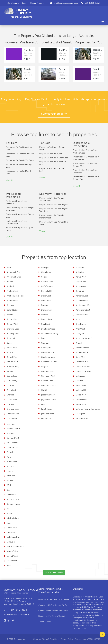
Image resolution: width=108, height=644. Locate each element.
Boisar (9, 343)
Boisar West (12, 348)
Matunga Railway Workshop (88, 409)
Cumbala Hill (47, 291)
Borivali (10, 352)
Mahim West (81, 385)
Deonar (45, 315)
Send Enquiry (13, 3)
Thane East (11, 532)
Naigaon (10, 433)
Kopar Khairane (83, 348)
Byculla (10, 371)
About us (37, 639)
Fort (43, 338)
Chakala (10, 385)
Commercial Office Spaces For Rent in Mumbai (54, 605)
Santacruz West (13, 504)
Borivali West (12, 362)
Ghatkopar (46, 348)
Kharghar (80, 333)
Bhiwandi (11, 338)
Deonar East (47, 319)
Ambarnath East (14, 272)
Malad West (81, 395)
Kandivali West (82, 300)
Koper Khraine (82, 352)
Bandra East (12, 319)
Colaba (44, 277)
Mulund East (12, 561)
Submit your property (54, 114)
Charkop (10, 395)
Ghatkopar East (48, 352)
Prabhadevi (12, 462)
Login (25, 3)
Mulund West (12, 556)
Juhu (43, 404)
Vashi (9, 523)
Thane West (12, 528)
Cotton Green (47, 282)
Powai (9, 513)
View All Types (45, 621)
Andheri (10, 286)
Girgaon (45, 366)
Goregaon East (48, 371)
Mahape (79, 381)
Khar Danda (81, 324)
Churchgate (46, 272)
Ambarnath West (14, 277)
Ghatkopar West (48, 357)
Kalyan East (81, 282)
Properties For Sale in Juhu (51, 154)
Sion (9, 490)
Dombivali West (48, 329)
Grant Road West (49, 385)
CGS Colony (12, 381)
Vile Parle (11, 476)
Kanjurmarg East (83, 310)
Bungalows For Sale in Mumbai (52, 616)
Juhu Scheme (47, 409)
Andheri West (13, 300)
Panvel (10, 452)
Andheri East (12, 291)
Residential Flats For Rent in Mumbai (54, 600)
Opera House (12, 447)
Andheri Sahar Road (16, 296)
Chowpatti (46, 267)
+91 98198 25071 (93, 3)
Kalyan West (81, 286)
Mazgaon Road (82, 418)
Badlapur (11, 305)
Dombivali (45, 324)
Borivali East (12, 357)
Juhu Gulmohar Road (15, 546)
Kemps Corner (82, 315)
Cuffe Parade (47, 286)
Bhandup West (13, 333)
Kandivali (80, 291)
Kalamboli (80, 267)
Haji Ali (44, 390)
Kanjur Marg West (83, 305)
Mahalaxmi (81, 376)
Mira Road (11, 424)
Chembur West (13, 414)
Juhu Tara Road (48, 414)
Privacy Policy (67, 639)
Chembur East (13, 409)
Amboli (10, 282)
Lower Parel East (83, 366)
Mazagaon (80, 414)
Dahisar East (47, 310)
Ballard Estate (13, 310)
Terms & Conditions (51, 639)
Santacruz (11, 466)
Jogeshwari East (48, 395)
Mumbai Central (13, 428)
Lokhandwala (82, 362)
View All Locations (54, 572)
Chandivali (11, 390)
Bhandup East (13, 329)
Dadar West (46, 300)
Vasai (9, 565)
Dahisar (45, 305)
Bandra (10, 315)
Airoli (9, 267)
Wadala (10, 481)
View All (9, 180)
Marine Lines (81, 400)
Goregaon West (48, 376)
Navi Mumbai (12, 443)
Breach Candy (13, 366)
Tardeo (10, 471)
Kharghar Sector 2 (84, 338)
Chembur (11, 404)
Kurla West (80, 357)
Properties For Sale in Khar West (54, 158)
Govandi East (47, 381)
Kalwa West (81, 277)
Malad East (11, 495)
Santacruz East (13, 499)
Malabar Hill (81, 390)
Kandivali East (82, 296)
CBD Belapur (12, 376)
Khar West (80, 329)
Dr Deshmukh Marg (50, 333)
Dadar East (46, 296)
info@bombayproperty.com (66, 3)
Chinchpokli (12, 418)
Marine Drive (12, 551)
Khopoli (79, 343)
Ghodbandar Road (49, 362)
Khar (78, 319)
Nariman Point (13, 438)
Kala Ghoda (46, 418)
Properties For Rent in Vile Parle (20, 160)
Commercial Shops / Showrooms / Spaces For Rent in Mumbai (54, 611)
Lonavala (11, 542)
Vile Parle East (13, 518)
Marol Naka (81, 404)
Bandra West (12, 324)
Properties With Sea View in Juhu (54, 205)
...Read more (81, 628)
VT (8, 509)
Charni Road (12, 400)
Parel (9, 457)
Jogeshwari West (49, 400)
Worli (9, 485)
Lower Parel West (84, 371)
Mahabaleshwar (14, 537)
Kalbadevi (80, 272)
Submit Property (39, 3)
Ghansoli (45, 343)
